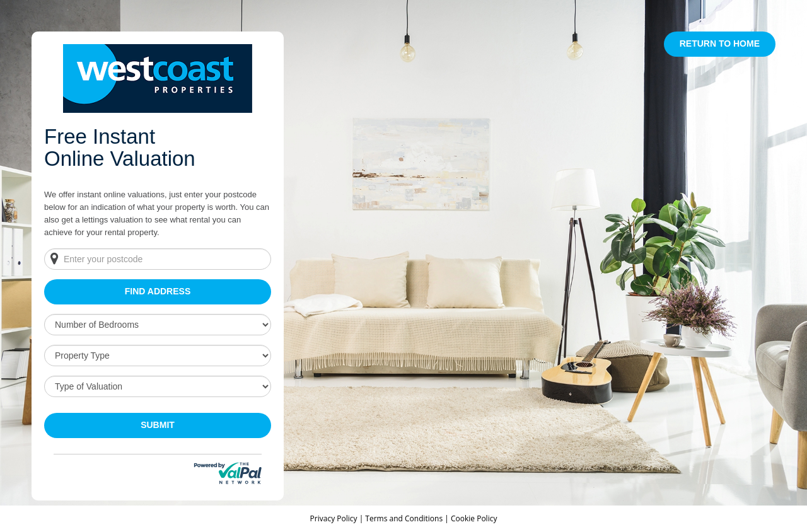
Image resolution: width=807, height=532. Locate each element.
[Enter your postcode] (158, 259)
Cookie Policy (474, 518)
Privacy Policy (335, 518)
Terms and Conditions (404, 518)
